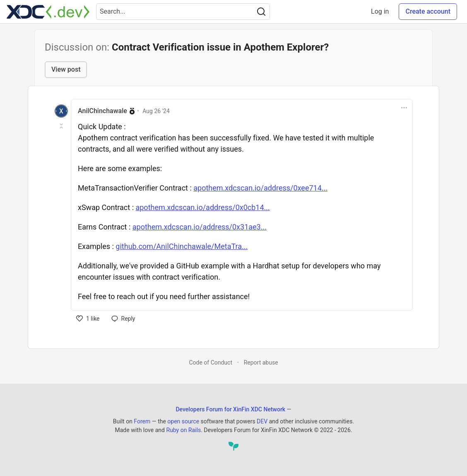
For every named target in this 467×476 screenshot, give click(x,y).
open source (183, 421)
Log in (380, 11)
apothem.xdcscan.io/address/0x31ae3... (200, 227)
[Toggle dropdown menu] (404, 108)
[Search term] (183, 12)
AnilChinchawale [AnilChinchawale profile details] (102, 111)
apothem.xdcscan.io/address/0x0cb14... (202, 207)
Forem (142, 421)
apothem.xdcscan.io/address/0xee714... (260, 188)
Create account (428, 11)
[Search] (261, 12)
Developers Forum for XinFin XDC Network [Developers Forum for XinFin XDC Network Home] (230, 409)
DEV (262, 421)
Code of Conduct (211, 362)
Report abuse (261, 362)
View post (66, 69)
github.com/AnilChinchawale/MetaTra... (182, 246)
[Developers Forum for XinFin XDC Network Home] (48, 12)
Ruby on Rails (183, 430)
